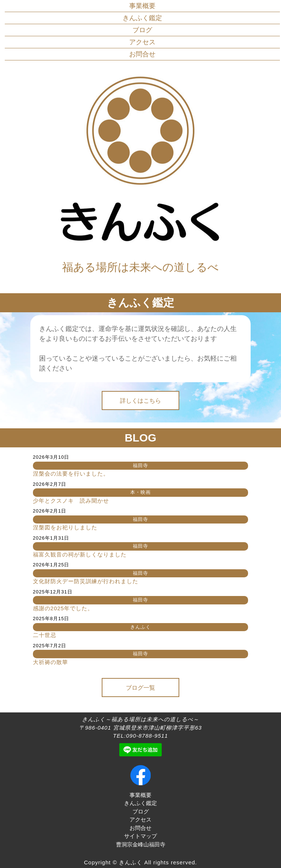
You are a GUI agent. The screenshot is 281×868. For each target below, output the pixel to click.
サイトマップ (140, 836)
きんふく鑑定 (142, 18)
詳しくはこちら (140, 401)
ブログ (142, 30)
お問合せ (142, 54)
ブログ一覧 (140, 688)
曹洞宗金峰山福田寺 (141, 844)
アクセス (142, 42)
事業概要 (142, 6)
